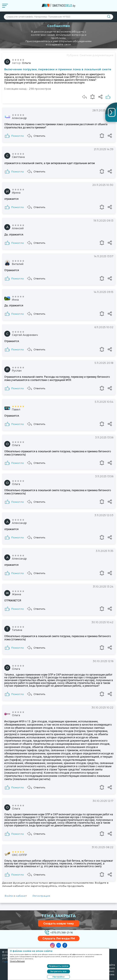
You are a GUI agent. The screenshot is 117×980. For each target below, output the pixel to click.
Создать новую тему (58, 923)
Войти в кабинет (16, 896)
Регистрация (41, 896)
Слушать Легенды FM (59, 938)
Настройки (58, 977)
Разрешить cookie (58, 966)
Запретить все (58, 971)
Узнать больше (17, 961)
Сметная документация (96, 55)
